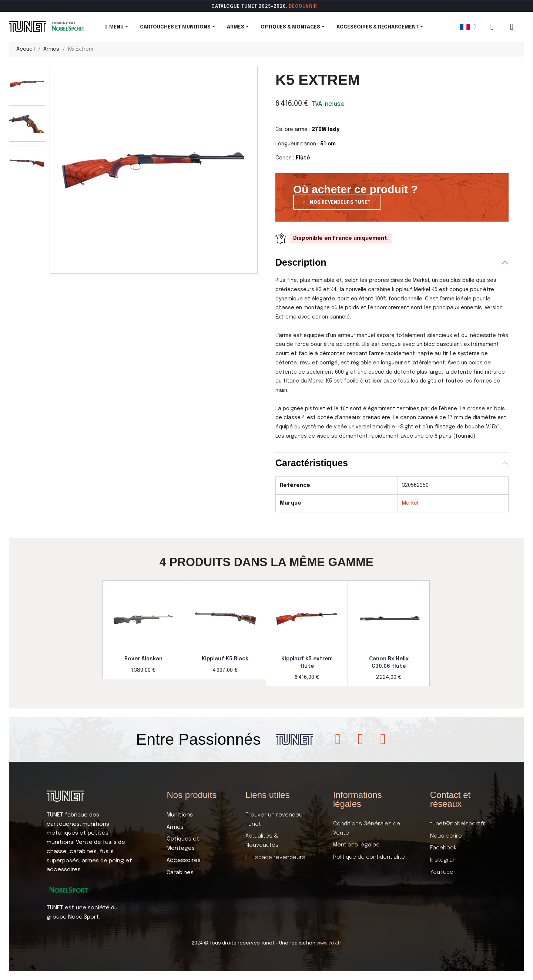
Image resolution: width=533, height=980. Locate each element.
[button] (337, 202)
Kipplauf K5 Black (225, 659)
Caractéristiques (312, 463)
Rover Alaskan (143, 659)
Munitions (180, 815)
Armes (175, 827)
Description (301, 262)
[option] (143, 630)
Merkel (410, 503)
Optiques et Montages (183, 844)
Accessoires (184, 861)
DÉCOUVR (301, 7)
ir (315, 7)
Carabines (180, 873)
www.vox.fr (329, 943)
